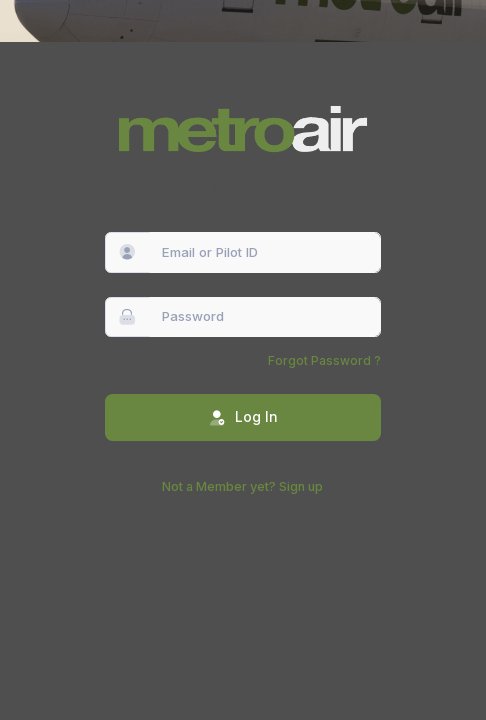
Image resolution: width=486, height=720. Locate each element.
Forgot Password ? (324, 360)
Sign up (301, 486)
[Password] (265, 317)
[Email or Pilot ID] (265, 252)
